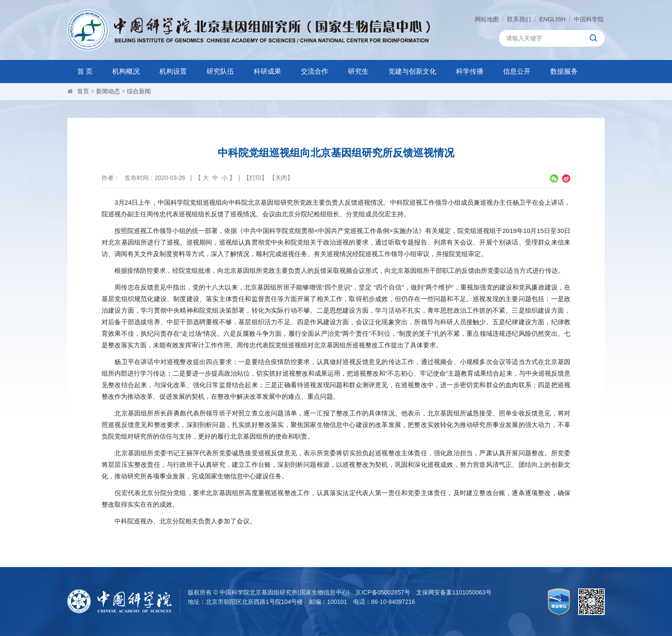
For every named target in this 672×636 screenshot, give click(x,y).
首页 (83, 91)
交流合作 (315, 71)
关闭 (281, 178)
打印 (255, 178)
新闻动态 (108, 91)
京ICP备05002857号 (383, 592)
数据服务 (564, 71)
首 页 (85, 71)
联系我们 (519, 19)
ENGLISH (552, 19)
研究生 (358, 71)
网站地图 (486, 19)
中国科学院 (589, 19)
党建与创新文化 (412, 71)
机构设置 (173, 71)
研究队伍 (220, 71)
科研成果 (267, 71)
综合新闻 (139, 91)
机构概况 (126, 71)
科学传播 (470, 71)
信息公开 (517, 71)
